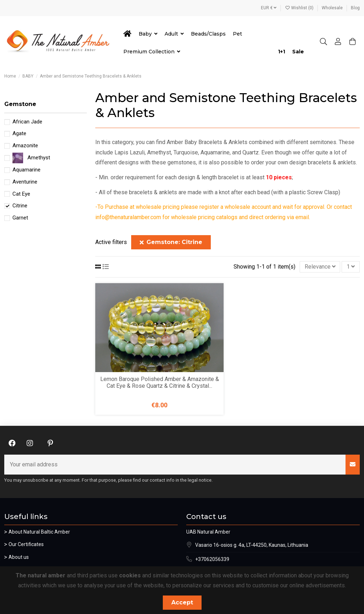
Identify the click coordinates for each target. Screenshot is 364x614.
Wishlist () (300, 8)
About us (19, 557)
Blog (355, 8)
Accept (182, 602)
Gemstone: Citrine (171, 242)
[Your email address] (175, 465)
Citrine (20, 206)
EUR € (269, 8)
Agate (19, 133)
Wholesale (333, 8)
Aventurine (25, 182)
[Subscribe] (353, 465)
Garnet (20, 218)
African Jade (27, 122)
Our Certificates (26, 544)
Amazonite (25, 145)
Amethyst (39, 158)
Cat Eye (21, 194)
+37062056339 (212, 559)
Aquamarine (26, 170)
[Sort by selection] (320, 267)
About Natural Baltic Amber (39, 532)
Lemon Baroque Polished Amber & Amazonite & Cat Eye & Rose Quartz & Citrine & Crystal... (160, 382)
